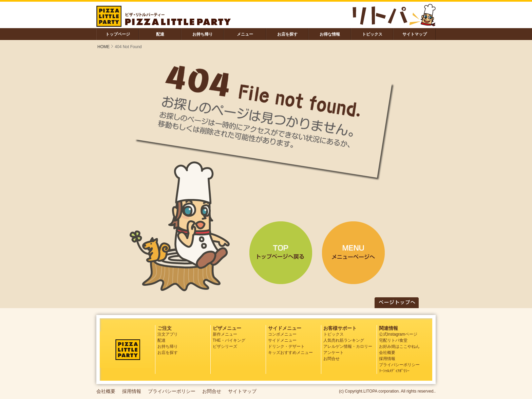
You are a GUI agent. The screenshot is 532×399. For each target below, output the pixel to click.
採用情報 (387, 359)
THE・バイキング (229, 340)
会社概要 (387, 353)
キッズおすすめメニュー (290, 353)
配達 (160, 34)
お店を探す (287, 34)
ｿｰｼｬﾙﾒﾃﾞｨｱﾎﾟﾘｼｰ (394, 371)
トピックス (372, 34)
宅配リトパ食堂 (393, 340)
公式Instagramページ (398, 334)
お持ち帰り (203, 34)
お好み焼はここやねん (399, 346)
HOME (103, 47)
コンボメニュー (282, 334)
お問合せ (331, 359)
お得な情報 (330, 34)
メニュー (245, 34)
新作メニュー (225, 334)
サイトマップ (415, 34)
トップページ (118, 34)
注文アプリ (168, 334)
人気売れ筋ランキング (344, 340)
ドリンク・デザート (286, 346)
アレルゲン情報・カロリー (348, 346)
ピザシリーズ (225, 346)
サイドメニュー (282, 340)
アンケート (334, 353)
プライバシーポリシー (399, 365)
